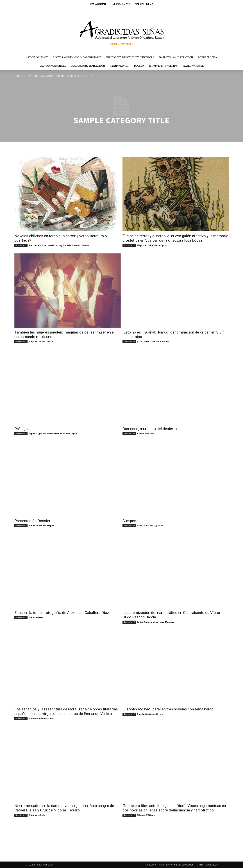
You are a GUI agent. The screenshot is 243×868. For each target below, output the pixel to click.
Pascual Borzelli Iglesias (150, 526)
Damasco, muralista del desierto (150, 429)
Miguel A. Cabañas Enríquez (152, 245)
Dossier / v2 (21, 245)
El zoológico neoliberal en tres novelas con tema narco (168, 709)
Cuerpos (129, 521)
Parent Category (41, 76)
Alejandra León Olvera (41, 342)
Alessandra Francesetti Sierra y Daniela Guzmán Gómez (59, 245)
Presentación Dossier (32, 521)
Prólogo (21, 429)
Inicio (21, 76)
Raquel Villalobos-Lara (41, 718)
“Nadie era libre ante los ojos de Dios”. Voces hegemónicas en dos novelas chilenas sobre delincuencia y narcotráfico (174, 808)
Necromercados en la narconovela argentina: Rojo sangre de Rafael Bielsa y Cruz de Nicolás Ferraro (64, 808)
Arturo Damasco (146, 434)
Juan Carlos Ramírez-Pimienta (153, 342)
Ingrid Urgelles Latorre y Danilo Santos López (53, 434)
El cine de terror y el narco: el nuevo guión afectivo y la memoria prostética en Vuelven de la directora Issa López (175, 238)
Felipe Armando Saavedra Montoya (156, 622)
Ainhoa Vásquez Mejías (42, 526)
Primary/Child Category (74, 76)
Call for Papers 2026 (207, 865)
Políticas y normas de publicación (176, 865)
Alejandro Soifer (38, 815)
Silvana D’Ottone (146, 815)
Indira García (36, 617)
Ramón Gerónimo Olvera (150, 714)
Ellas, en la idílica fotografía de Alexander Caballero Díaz (62, 613)
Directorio (151, 865)
